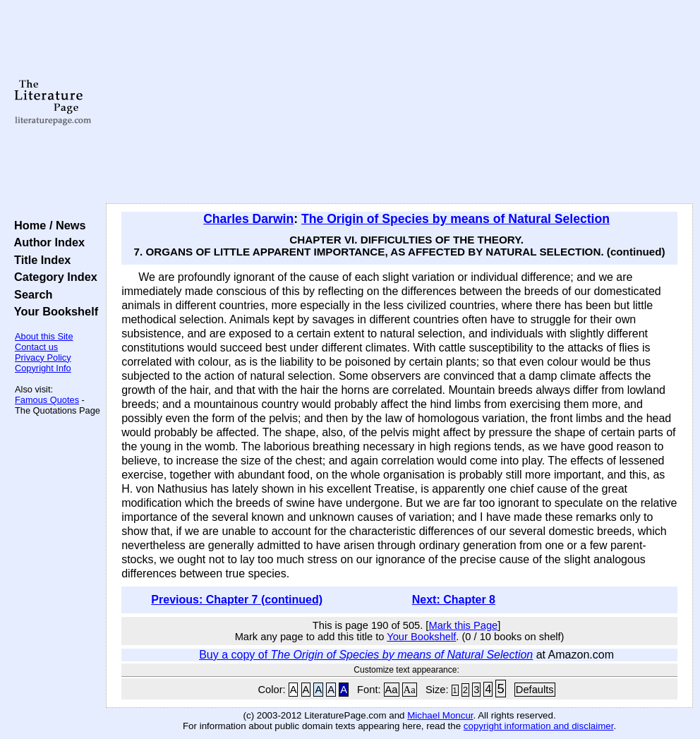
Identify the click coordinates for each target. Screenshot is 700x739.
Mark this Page (463, 625)
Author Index (46, 242)
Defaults (535, 690)
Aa (392, 690)
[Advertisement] (400, 102)
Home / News (47, 225)
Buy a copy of (366, 655)
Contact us (36, 347)
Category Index (53, 277)
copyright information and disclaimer (539, 726)
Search (30, 294)
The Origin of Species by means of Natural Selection (455, 219)
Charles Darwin (248, 219)
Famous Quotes (47, 400)
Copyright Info (43, 368)
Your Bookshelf (53, 311)
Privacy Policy (43, 358)
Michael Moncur (440, 715)
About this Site (44, 336)
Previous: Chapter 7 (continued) (237, 600)
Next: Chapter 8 (454, 600)
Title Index (39, 260)
